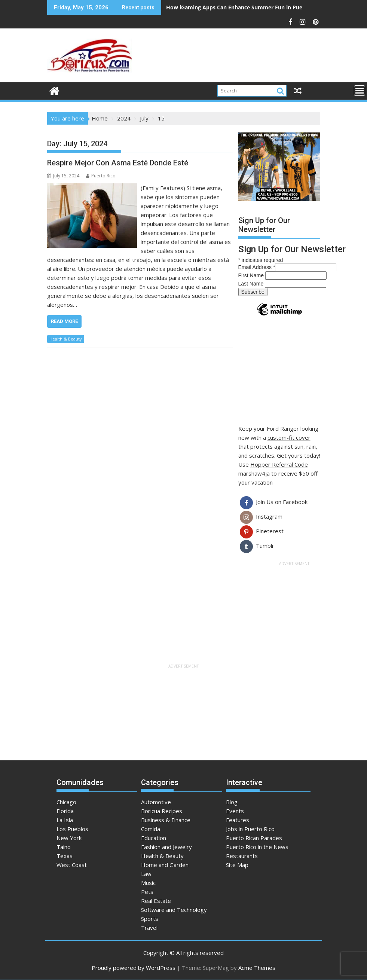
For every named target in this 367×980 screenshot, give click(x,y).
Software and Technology (174, 910)
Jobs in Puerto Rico (250, 829)
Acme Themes (257, 968)
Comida (151, 829)
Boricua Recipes (162, 811)
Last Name (252, 284)
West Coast (72, 865)
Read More (64, 321)
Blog (232, 802)
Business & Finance (166, 820)
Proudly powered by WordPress (134, 968)
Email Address (257, 267)
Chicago (66, 802)
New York (69, 838)
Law (146, 874)
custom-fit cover (289, 437)
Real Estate (156, 901)
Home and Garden (165, 865)
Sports (150, 919)
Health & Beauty (66, 339)
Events (235, 811)
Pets (147, 892)
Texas (65, 856)
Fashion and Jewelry (166, 847)
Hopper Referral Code (279, 464)
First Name (252, 275)
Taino (64, 847)
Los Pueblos (72, 829)
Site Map (237, 865)
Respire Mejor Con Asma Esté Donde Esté (118, 163)
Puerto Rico (101, 176)
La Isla (65, 820)
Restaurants (242, 856)
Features (238, 820)
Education (154, 838)
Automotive (156, 802)
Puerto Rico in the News (257, 847)
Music (148, 883)
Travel (149, 928)
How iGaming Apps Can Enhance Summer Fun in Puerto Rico (244, 7)
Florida (65, 811)
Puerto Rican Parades (254, 838)
